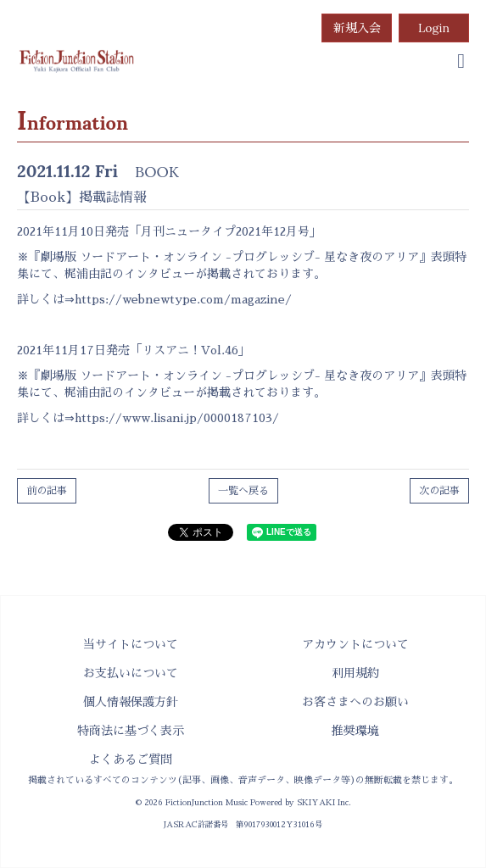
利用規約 (355, 673)
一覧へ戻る (243, 491)
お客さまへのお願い (355, 702)
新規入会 (357, 28)
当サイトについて (131, 644)
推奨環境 (355, 731)
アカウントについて (355, 644)
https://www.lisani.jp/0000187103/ (177, 418)
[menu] (461, 61)
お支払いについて (131, 673)
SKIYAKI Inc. (324, 803)
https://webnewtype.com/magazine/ (183, 299)
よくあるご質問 (131, 759)
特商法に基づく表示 (131, 731)
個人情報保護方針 (131, 702)
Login (434, 28)
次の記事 (439, 491)
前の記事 (47, 491)
